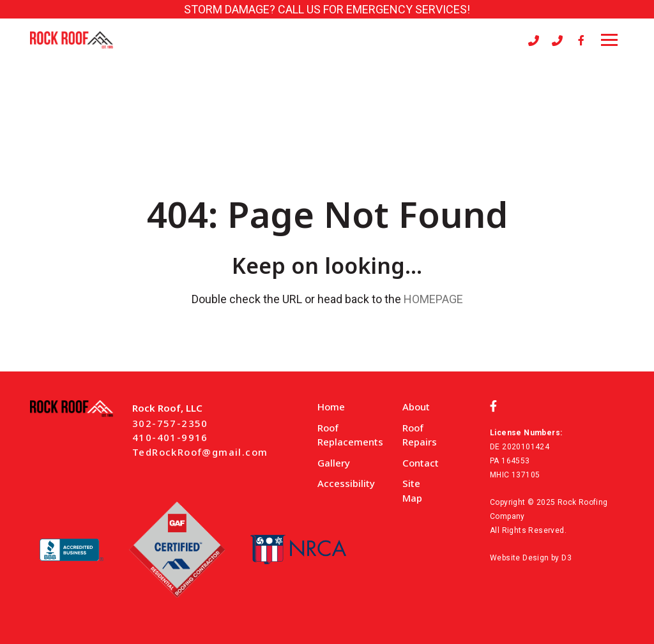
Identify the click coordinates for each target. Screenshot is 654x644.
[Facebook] (581, 40)
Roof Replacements (350, 435)
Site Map (412, 490)
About (416, 407)
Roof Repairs (420, 435)
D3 (567, 558)
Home (331, 407)
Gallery (334, 463)
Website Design (520, 558)
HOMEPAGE (433, 299)
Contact (421, 463)
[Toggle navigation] (609, 40)
